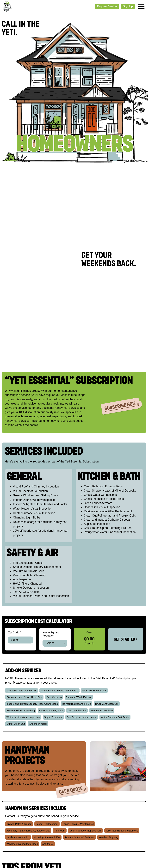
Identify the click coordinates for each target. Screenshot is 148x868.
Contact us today (16, 816)
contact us (29, 683)
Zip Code (15, 633)
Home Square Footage (51, 634)
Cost (89, 633)
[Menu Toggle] (141, 6)
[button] (22, 690)
